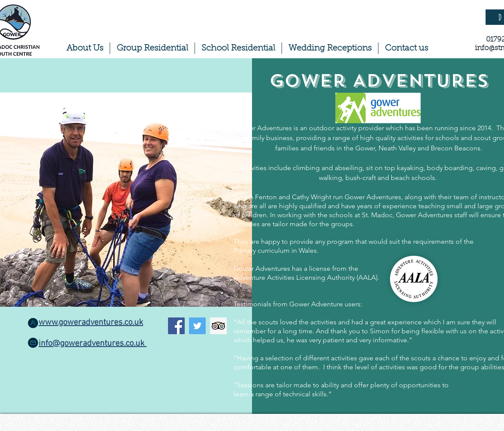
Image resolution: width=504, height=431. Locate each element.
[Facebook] (176, 326)
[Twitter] (197, 326)
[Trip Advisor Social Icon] (218, 326)
